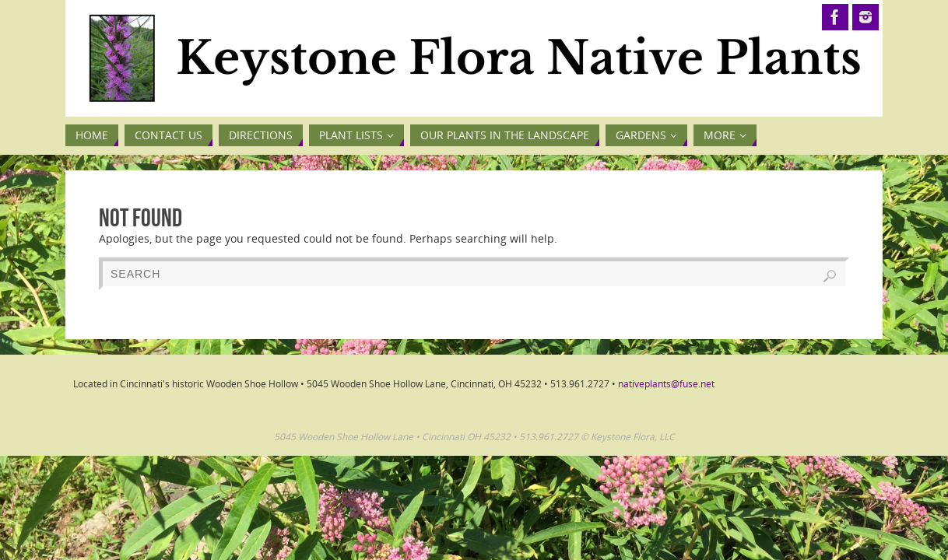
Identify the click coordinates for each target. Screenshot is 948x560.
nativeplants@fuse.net (666, 384)
